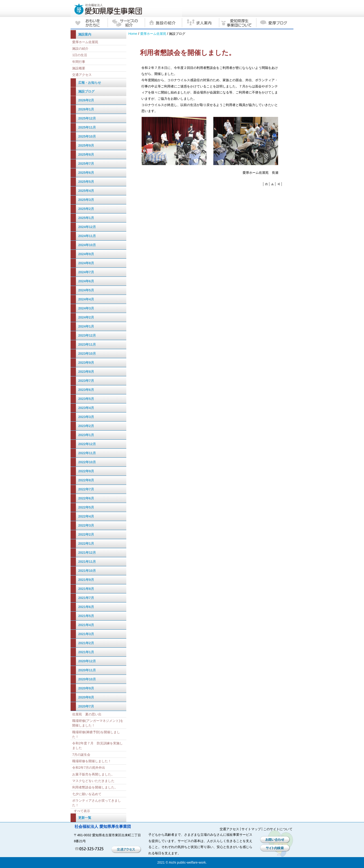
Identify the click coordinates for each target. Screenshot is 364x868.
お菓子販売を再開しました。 (93, 774)
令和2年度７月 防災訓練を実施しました (97, 746)
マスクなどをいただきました (93, 781)
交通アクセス (82, 75)
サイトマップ (251, 829)
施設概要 (79, 68)
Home (133, 34)
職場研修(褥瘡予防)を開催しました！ (96, 734)
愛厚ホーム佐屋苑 (153, 34)
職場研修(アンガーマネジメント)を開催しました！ (98, 723)
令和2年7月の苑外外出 (89, 768)
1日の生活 (80, 55)
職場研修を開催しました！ (92, 761)
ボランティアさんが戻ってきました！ (97, 803)
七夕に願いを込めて (87, 794)
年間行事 (79, 62)
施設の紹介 (80, 48)
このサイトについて (278, 829)
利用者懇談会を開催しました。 (95, 787)
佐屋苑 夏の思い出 (87, 714)
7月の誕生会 (81, 755)
